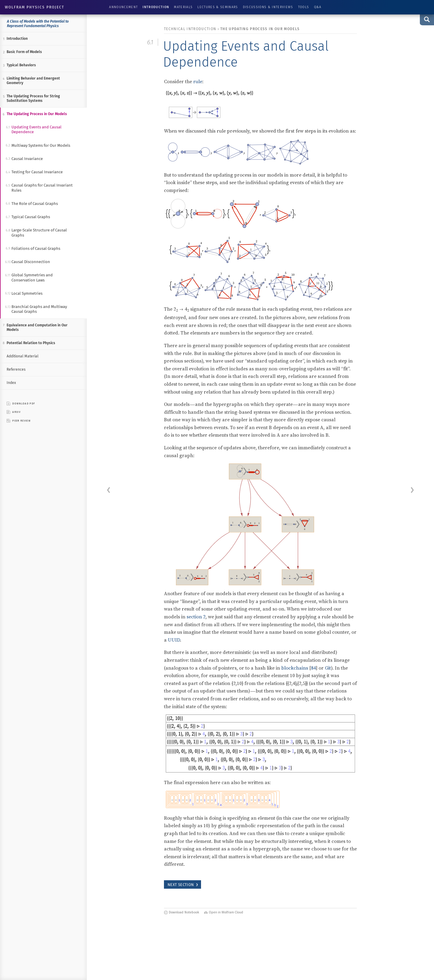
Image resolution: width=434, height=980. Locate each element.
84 (313, 668)
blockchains (295, 668)
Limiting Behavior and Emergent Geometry (33, 81)
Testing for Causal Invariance (37, 172)
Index (11, 383)
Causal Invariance (27, 159)
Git (328, 668)
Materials (183, 7)
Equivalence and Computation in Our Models (37, 327)
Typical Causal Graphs (31, 217)
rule (198, 81)
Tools (304, 7)
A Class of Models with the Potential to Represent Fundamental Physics (38, 24)
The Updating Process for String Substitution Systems (33, 98)
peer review (19, 421)
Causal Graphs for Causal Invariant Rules (42, 188)
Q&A (318, 7)
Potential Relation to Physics (31, 343)
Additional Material (23, 356)
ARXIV (14, 412)
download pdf (21, 404)
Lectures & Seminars (218, 7)
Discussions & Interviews (268, 7)
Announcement (123, 7)
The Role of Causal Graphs (35, 204)
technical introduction (190, 29)
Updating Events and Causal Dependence (36, 129)
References (16, 369)
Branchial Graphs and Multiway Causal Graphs (39, 309)
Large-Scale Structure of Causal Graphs (39, 232)
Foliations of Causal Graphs (36, 248)
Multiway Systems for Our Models (41, 145)
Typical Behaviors (21, 65)
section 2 (196, 617)
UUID (174, 640)
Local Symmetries (27, 293)
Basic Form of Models (24, 52)
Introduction (156, 7)
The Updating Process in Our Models (37, 114)
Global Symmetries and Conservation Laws (32, 277)
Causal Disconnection (31, 262)
